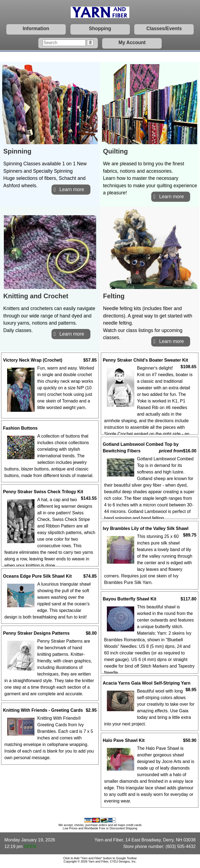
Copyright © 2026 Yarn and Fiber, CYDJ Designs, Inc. (100, 861)
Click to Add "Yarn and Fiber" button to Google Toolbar (100, 858)
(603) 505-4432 (181, 846)
